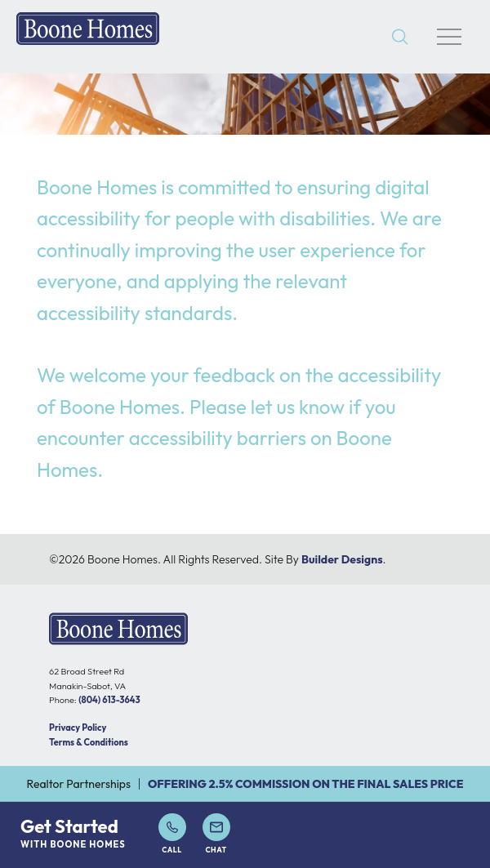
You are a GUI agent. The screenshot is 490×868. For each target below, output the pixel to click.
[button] (400, 37)
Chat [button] (216, 834)
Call (172, 834)
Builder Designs (342, 559)
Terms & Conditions (89, 742)
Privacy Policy (78, 728)
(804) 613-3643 (109, 700)
